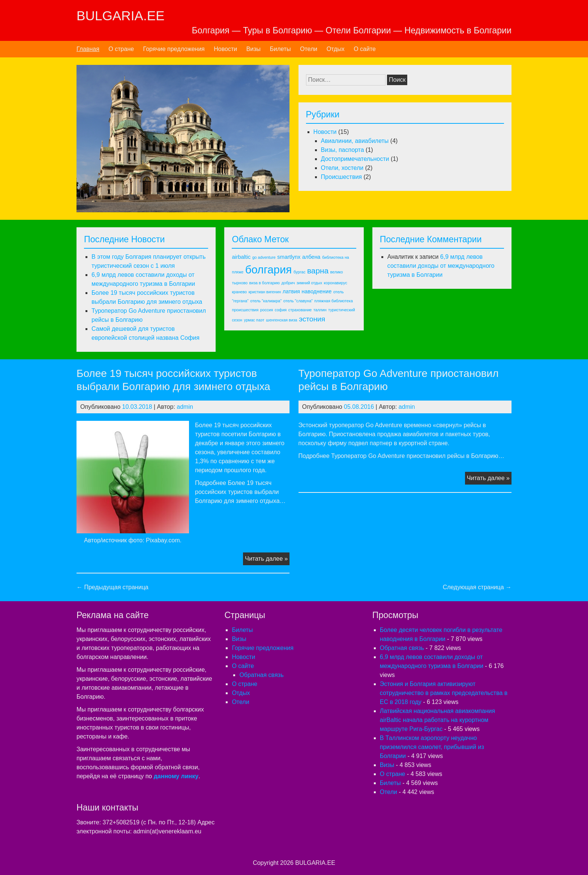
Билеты (280, 49)
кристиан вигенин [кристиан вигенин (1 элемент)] (265, 292)
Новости (225, 49)
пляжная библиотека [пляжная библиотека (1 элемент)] (333, 301)
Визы (253, 49)
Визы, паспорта (343, 150)
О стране (121, 49)
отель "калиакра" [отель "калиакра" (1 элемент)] (266, 301)
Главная (88, 49)
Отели (309, 49)
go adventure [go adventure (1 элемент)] (264, 257)
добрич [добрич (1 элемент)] (288, 283)
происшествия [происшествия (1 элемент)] (245, 310)
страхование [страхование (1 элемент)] (300, 310)
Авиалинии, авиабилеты (355, 141)
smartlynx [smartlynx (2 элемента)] (289, 257)
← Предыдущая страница (112, 587)
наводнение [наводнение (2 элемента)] (316, 291)
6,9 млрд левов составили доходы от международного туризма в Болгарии (441, 266)
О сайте (365, 49)
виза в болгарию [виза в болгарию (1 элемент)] (265, 283)
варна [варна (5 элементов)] (318, 271)
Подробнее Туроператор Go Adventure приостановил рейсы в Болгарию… (401, 456)
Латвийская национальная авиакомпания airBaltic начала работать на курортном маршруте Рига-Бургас (437, 720)
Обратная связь (261, 675)
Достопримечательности (355, 159)
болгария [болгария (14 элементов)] (269, 269)
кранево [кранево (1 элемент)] (239, 292)
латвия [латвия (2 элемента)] (291, 291)
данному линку (176, 776)
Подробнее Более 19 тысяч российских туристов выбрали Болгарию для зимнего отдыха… (240, 492)
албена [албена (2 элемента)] (311, 257)
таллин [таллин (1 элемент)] (320, 310)
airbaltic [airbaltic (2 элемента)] (241, 257)
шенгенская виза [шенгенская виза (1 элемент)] (281, 320)
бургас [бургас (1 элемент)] (300, 272)
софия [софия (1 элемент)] (281, 310)
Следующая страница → (477, 587)
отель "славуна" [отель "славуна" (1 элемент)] (298, 301)
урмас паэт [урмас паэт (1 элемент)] (254, 320)
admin (185, 407)
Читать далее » (267, 560)
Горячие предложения (174, 49)
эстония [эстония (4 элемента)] (312, 319)
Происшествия (341, 177)
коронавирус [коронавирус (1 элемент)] (335, 283)
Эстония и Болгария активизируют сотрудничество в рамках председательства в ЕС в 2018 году (444, 693)
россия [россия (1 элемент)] (267, 310)
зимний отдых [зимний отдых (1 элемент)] (309, 283)
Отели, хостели (342, 168)
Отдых (336, 49)
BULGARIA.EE (121, 16)
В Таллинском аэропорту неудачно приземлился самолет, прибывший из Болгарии (432, 747)
